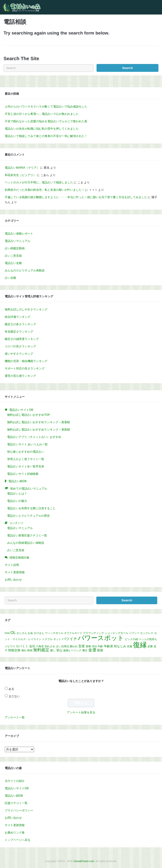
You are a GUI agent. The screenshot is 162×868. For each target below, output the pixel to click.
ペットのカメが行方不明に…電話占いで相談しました (39, 182)
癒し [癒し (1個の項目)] (53, 650)
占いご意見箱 (13, 256)
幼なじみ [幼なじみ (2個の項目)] (120, 646)
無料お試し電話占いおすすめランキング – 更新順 (39, 430)
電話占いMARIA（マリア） (22, 168)
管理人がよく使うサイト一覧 (26, 459)
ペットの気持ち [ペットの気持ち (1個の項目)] (148, 639)
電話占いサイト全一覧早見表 (26, 466)
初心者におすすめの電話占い (26, 452)
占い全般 (10, 278)
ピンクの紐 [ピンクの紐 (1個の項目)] (132, 639)
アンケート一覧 (15, 717)
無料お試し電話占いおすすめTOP (28, 415)
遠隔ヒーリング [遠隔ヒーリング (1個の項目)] (72, 650)
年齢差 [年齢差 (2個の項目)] (109, 646)
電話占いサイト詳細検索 (23, 474)
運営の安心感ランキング (20, 376)
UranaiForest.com (84, 861)
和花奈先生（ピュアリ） (20, 175)
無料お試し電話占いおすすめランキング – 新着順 (39, 422)
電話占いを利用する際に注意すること (31, 508)
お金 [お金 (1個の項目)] (30, 633)
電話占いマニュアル (18, 241)
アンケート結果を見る (81, 712)
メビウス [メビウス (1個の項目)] (10, 646)
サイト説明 (12, 565)
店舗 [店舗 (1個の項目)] (130, 646)
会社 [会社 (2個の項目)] (32, 646)
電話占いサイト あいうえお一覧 (27, 444)
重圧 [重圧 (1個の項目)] (85, 650)
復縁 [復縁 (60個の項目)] (140, 645)
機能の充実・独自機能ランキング (26, 361)
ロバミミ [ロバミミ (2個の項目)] (22, 646)
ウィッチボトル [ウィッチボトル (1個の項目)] (54, 633)
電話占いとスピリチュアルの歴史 (28, 516)
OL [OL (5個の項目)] (13, 633)
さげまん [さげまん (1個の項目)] (39, 633)
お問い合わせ (13, 580)
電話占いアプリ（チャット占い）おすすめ (34, 437)
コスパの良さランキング (20, 346)
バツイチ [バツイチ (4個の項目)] (69, 639)
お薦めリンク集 (15, 833)
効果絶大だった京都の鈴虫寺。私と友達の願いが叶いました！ (45, 190)
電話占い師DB (14, 796)
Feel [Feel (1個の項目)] (7, 633)
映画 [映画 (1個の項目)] (30, 650)
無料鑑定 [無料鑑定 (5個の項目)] (41, 650)
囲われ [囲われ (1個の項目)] (74, 646)
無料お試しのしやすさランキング (26, 309)
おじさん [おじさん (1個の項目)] (22, 633)
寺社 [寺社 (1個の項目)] (94, 646)
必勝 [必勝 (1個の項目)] (150, 646)
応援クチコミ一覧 (16, 803)
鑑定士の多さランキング (20, 324)
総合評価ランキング (18, 317)
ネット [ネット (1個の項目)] (57, 639)
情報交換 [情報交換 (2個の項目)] (14, 650)
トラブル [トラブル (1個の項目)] (47, 639)
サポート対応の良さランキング (25, 368)
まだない (14, 696)
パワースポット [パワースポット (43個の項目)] (101, 638)
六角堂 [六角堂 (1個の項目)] (40, 646)
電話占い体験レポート (19, 234)
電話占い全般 (13, 263)
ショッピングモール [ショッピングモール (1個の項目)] (117, 633)
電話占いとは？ (17, 494)
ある (11, 689)
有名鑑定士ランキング (19, 332)
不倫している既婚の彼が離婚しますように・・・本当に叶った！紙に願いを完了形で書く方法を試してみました (76, 197)
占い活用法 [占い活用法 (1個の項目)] (62, 646)
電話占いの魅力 (17, 501)
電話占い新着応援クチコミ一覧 (27, 535)
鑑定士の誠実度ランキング (22, 339)
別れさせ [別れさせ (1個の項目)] (50, 646)
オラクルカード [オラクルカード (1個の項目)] (73, 633)
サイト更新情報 (15, 572)
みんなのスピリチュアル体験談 (25, 270)
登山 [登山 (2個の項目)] (59, 650)
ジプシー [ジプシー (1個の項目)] (134, 633)
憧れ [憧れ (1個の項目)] (24, 650)
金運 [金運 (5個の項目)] (92, 650)
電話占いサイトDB (17, 788)
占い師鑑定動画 (15, 248)
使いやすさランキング (19, 354)
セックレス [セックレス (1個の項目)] (147, 633)
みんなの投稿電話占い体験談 (26, 543)
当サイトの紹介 (15, 781)
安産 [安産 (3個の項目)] (82, 646)
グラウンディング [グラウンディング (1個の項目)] (93, 633)
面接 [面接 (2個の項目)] (100, 650)
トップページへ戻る (18, 840)
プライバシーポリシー (19, 810)
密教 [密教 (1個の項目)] (88, 646)
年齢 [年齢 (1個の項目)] (100, 646)
